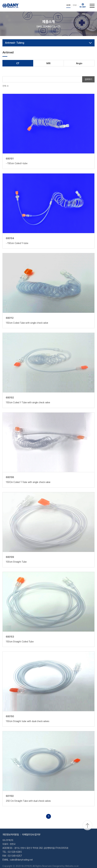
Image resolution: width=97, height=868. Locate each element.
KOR (69, 5)
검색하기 (88, 79)
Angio (79, 63)
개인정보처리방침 (11, 835)
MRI (48, 63)
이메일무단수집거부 (31, 835)
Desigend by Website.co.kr (66, 866)
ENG (75, 5)
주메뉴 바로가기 (0, 0)
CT (18, 63)
